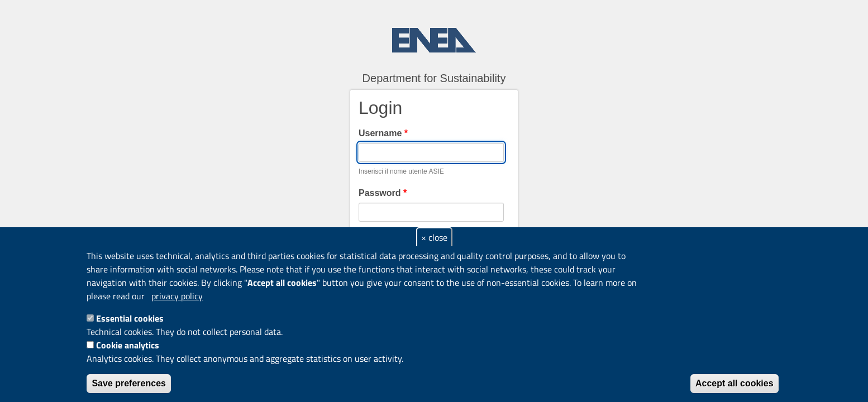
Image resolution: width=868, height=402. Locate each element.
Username (383, 133)
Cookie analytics (128, 345)
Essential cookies (130, 318)
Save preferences (129, 383)
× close (434, 237)
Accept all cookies (735, 383)
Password (383, 193)
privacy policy (177, 296)
